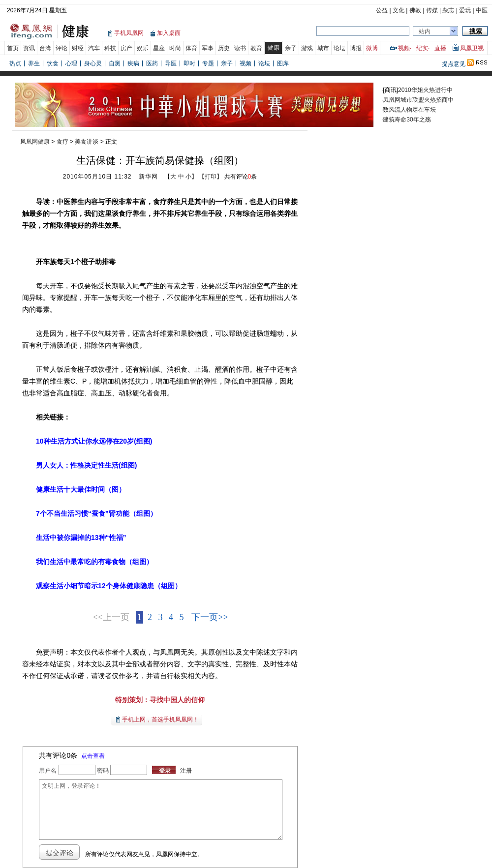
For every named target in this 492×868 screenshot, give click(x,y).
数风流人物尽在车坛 (409, 110)
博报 (356, 48)
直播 (440, 48)
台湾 (45, 48)
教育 (256, 48)
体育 (191, 48)
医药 (152, 63)
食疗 (62, 142)
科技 (110, 48)
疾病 (133, 63)
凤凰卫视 (472, 48)
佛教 (415, 10)
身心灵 (93, 63)
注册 (186, 771)
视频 (404, 48)
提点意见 (454, 64)
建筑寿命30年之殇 (407, 120)
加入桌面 (169, 33)
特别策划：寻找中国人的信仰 (160, 700)
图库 (283, 63)
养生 (34, 63)
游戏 (307, 48)
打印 (211, 177)
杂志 (448, 10)
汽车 (94, 48)
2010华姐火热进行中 (425, 90)
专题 (208, 63)
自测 (115, 63)
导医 (171, 63)
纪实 (422, 48)
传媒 (432, 10)
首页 (13, 48)
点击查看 (93, 756)
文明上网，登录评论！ (160, 810)
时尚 (175, 48)
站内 (425, 31)
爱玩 (465, 10)
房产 (126, 48)
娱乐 (143, 48)
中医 (482, 10)
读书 (240, 48)
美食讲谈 (87, 142)
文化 (399, 10)
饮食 (53, 63)
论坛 (339, 48)
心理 (71, 63)
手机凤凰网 (129, 33)
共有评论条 (241, 177)
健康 (274, 48)
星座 (159, 48)
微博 (372, 48)
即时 (189, 63)
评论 (61, 48)
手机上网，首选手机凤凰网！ (160, 719)
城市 (323, 48)
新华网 (148, 177)
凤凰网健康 (35, 142)
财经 (78, 48)
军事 (208, 48)
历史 (224, 48)
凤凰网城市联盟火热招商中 (418, 100)
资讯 (29, 48)
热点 (15, 63)
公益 (382, 10)
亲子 (291, 48)
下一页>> (210, 617)
